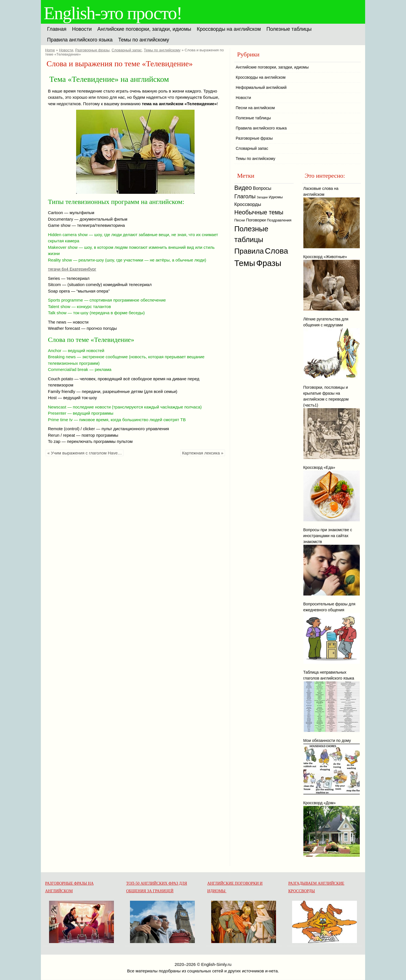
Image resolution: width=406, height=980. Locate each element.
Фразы (269, 263)
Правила (249, 251)
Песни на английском (255, 108)
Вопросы (262, 188)
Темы (245, 263)
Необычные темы (259, 212)
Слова (277, 251)
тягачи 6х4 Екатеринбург (72, 269)
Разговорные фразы (92, 50)
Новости (82, 29)
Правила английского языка (80, 40)
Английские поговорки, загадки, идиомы (144, 29)
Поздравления (279, 220)
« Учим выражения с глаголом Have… (85, 453)
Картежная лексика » (203, 453)
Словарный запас (127, 50)
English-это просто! (113, 13)
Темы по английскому (144, 40)
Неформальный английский (261, 87)
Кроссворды (248, 204)
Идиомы (276, 197)
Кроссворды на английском (229, 29)
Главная (57, 29)
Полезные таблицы (289, 29)
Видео (243, 188)
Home (50, 50)
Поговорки (256, 220)
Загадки (262, 197)
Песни (240, 220)
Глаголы (245, 196)
